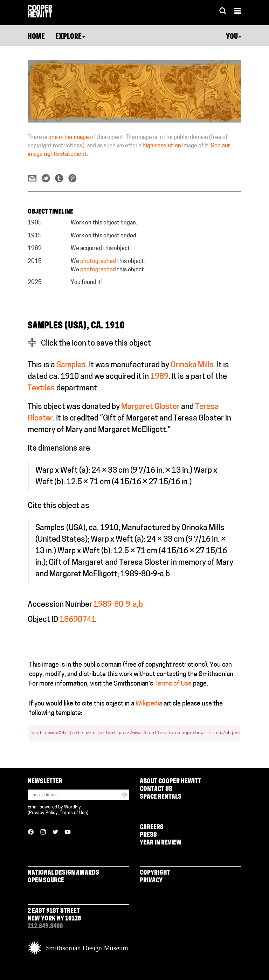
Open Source (46, 881)
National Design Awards (63, 873)
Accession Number (60, 605)
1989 (159, 377)
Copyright (155, 873)
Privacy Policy (43, 813)
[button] (238, 12)
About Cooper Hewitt (170, 782)
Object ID (43, 620)
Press (148, 835)
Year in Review (161, 843)
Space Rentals (161, 797)
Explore (70, 37)
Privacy (151, 881)
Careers (152, 828)
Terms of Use (173, 684)
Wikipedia (149, 704)
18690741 (78, 620)
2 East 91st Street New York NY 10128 (54, 915)
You (234, 37)
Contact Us (156, 789)
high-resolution (162, 146)
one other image (69, 138)
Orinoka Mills (192, 365)
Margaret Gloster (150, 407)
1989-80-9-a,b (118, 605)
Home (36, 37)
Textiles (41, 388)
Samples (71, 365)
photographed (98, 262)
